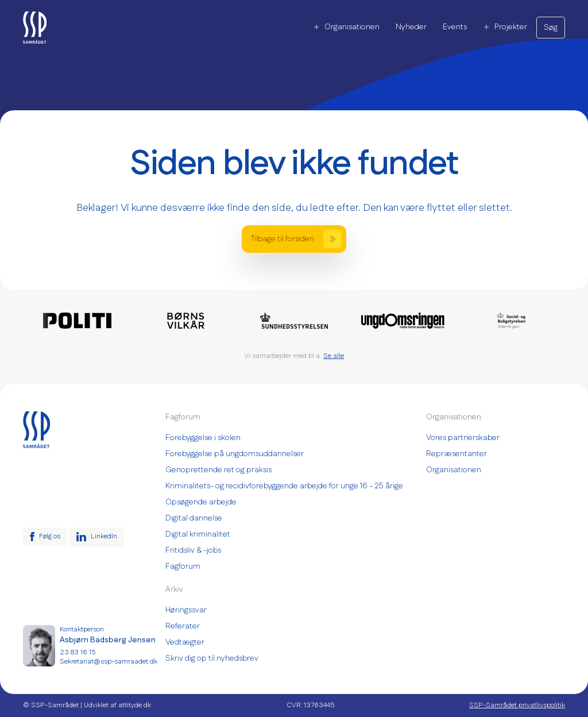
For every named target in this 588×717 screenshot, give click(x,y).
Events (455, 27)
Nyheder (411, 27)
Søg (551, 28)
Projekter (505, 27)
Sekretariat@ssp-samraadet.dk (109, 662)
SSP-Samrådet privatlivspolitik (517, 706)
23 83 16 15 (78, 653)
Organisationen (346, 27)
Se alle (334, 356)
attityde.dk (135, 705)
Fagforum (183, 566)
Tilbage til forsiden (296, 239)
